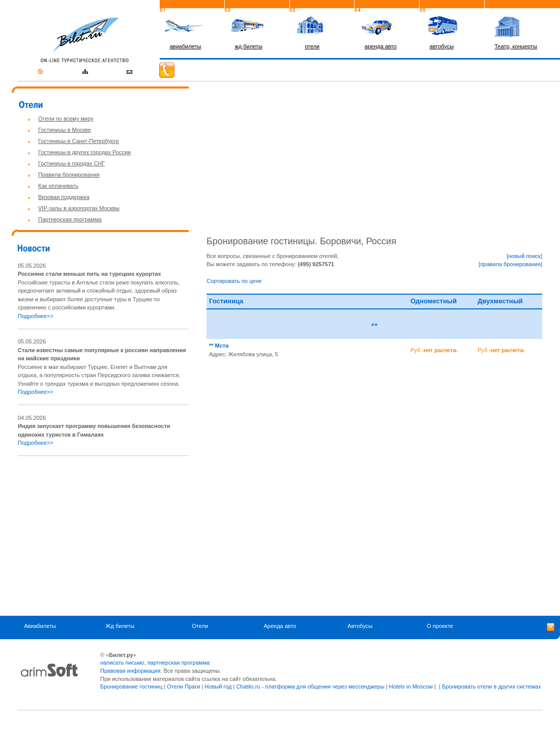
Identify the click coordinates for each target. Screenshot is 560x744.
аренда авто (381, 46)
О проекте (440, 626)
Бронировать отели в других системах (491, 686)
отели (312, 46)
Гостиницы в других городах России (84, 152)
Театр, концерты (516, 46)
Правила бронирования (69, 175)
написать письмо (122, 663)
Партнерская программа (70, 219)
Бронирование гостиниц (131, 686)
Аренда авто (280, 626)
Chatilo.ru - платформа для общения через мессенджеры (310, 686)
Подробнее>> (36, 316)
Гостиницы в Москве (65, 130)
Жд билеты (120, 626)
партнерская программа (179, 663)
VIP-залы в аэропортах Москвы (79, 208)
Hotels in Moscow (411, 686)
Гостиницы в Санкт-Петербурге (79, 141)
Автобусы (360, 626)
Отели (200, 626)
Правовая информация (130, 671)
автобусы (442, 46)
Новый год (218, 686)
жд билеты (248, 46)
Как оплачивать (58, 186)
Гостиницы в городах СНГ (71, 163)
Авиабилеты (40, 626)
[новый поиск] (524, 256)
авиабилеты (186, 46)
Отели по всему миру (66, 119)
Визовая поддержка (64, 197)
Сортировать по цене (234, 281)
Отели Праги (183, 686)
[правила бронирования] (510, 264)
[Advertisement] (103, 536)
